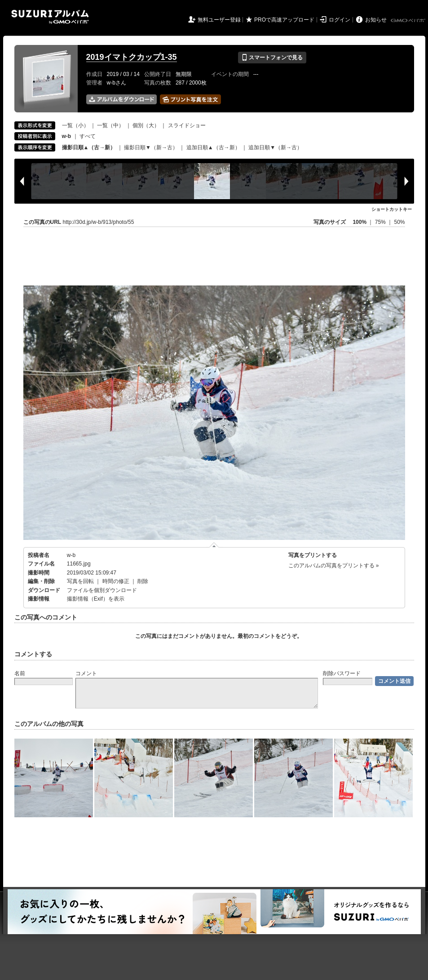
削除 (143, 581)
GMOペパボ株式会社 (409, 21)
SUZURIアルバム (50, 17)
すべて (88, 136)
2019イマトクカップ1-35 (132, 57)
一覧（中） (110, 125)
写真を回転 (80, 581)
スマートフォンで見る (272, 58)
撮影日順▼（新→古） (151, 147)
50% (399, 222)
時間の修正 (116, 581)
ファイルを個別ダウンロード (102, 590)
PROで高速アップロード (284, 20)
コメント (86, 673)
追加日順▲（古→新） (213, 147)
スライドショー (187, 125)
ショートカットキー (392, 209)
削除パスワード (342, 673)
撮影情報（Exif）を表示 (96, 599)
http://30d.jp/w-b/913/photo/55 (99, 222)
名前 (20, 673)
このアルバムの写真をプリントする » (334, 566)
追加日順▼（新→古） (275, 147)
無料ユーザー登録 (219, 20)
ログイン (340, 20)
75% (381, 222)
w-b (71, 555)
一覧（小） (75, 125)
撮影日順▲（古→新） (89, 147)
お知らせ (376, 20)
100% (360, 222)
